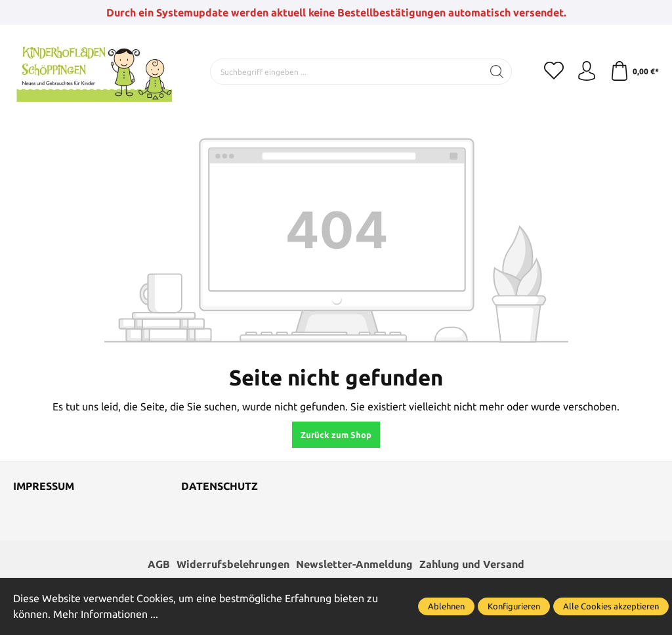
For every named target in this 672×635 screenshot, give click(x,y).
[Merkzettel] (554, 72)
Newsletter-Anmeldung (354, 564)
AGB (159, 564)
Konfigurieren (514, 606)
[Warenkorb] (634, 72)
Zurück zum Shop (336, 435)
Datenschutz (220, 487)
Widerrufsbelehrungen (233, 564)
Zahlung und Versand (472, 564)
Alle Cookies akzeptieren (611, 606)
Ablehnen (446, 606)
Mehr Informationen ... (106, 614)
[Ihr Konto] (587, 72)
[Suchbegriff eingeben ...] (346, 72)
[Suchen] (497, 72)
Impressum (44, 487)
